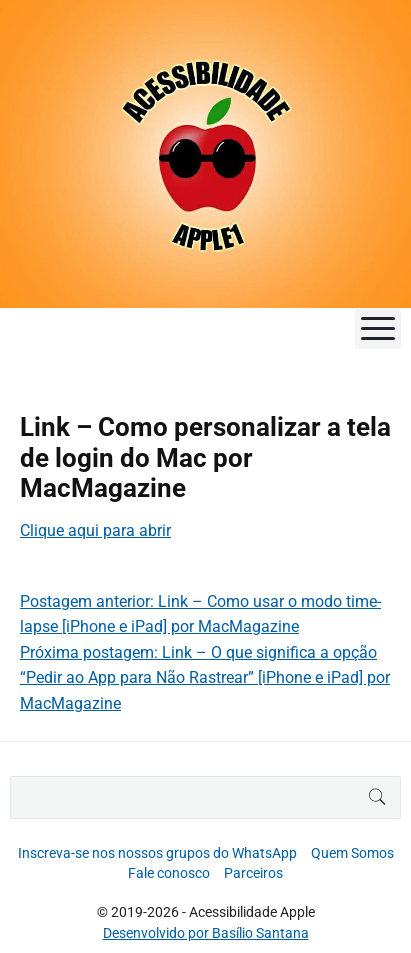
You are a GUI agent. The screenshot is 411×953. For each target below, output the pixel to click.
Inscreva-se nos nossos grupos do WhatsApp (157, 853)
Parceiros (253, 873)
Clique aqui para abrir (95, 530)
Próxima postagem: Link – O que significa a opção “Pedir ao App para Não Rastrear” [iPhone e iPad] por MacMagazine (205, 678)
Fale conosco (169, 873)
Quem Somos (352, 853)
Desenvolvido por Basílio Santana (206, 933)
